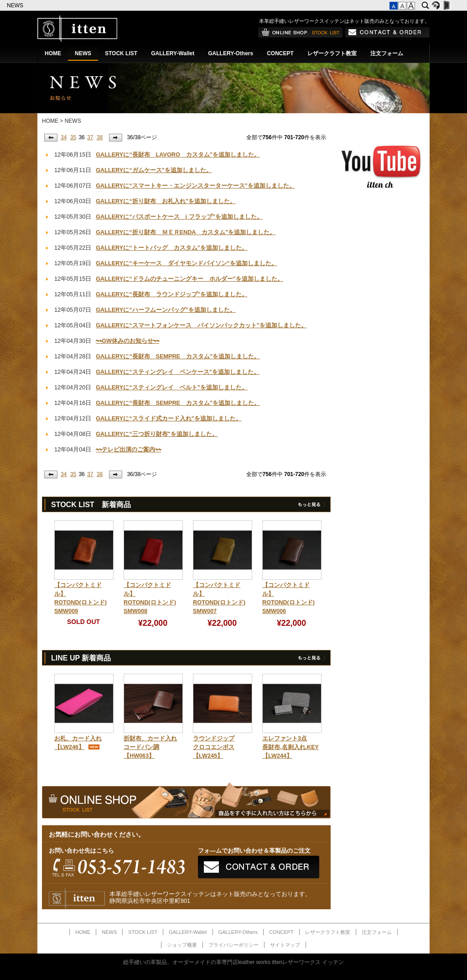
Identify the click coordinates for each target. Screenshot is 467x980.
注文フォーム (387, 53)
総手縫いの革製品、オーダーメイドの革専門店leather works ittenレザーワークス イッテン (234, 962)
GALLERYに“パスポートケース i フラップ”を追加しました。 (179, 217)
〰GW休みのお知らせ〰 (127, 341)
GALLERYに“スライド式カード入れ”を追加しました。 (169, 419)
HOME (53, 53)
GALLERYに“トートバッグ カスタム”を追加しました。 (172, 248)
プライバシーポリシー (233, 945)
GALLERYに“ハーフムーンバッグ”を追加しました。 (166, 310)
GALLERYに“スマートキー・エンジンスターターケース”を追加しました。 (195, 186)
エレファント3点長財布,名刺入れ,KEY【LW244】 (291, 747)
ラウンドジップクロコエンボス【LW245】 (214, 747)
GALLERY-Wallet (173, 53)
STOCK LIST (121, 53)
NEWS (16, 5)
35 (73, 137)
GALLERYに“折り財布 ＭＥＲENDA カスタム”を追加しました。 (186, 232)
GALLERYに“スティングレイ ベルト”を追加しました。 (172, 388)
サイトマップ (285, 945)
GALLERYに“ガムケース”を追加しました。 (154, 170)
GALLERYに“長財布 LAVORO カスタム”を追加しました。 (178, 155)
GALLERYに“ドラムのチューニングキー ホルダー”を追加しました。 (189, 279)
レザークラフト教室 (332, 53)
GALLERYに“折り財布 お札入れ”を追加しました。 (166, 201)
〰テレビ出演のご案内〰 (128, 450)
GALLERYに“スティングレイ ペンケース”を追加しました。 (178, 372)
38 (100, 137)
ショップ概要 (182, 945)
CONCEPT (280, 53)
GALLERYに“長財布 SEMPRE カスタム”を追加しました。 (178, 356)
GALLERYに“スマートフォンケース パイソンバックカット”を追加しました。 (201, 325)
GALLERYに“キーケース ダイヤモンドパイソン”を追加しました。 (187, 263)
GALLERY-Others (231, 53)
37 (90, 137)
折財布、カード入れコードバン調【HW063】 (150, 747)
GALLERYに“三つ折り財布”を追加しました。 (157, 434)
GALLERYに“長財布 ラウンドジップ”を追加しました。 (172, 294)
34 (64, 137)
